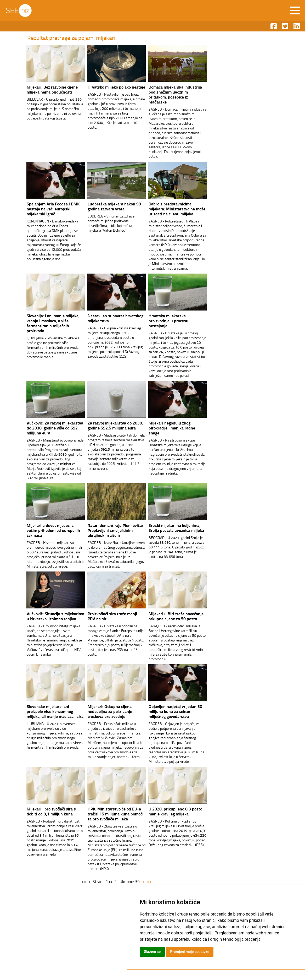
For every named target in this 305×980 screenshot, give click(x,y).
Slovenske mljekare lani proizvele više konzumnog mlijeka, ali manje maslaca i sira (50, 711)
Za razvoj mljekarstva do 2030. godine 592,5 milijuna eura (111, 425)
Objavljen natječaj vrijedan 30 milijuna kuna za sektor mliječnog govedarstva (171, 711)
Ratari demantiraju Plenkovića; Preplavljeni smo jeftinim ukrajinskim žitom (111, 530)
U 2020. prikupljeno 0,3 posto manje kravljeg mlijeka (171, 811)
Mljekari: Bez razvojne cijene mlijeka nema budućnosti (47, 89)
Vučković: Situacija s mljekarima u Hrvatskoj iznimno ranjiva (51, 616)
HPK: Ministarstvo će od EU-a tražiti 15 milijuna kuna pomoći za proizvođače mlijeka (111, 814)
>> (145, 881)
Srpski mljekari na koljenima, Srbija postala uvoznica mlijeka (172, 528)
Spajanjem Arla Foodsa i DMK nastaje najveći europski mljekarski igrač (48, 209)
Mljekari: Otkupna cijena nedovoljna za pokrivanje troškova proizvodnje (105, 711)
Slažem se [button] (152, 952)
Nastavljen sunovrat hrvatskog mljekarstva (111, 318)
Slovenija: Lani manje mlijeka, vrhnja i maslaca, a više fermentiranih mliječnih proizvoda (48, 323)
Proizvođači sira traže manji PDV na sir (108, 616)
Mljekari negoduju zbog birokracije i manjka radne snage (167, 428)
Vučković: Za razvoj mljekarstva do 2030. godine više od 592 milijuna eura (50, 428)
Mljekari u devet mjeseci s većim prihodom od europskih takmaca (49, 530)
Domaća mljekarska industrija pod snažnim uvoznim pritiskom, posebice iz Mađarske (171, 94)
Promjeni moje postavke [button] (190, 952)
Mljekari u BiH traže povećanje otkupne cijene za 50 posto (171, 616)
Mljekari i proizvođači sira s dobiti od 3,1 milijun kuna (47, 811)
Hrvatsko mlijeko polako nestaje (112, 87)
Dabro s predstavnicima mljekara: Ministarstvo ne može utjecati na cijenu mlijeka (172, 209)
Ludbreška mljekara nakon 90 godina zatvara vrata (110, 206)
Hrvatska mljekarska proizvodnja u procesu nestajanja (164, 321)
